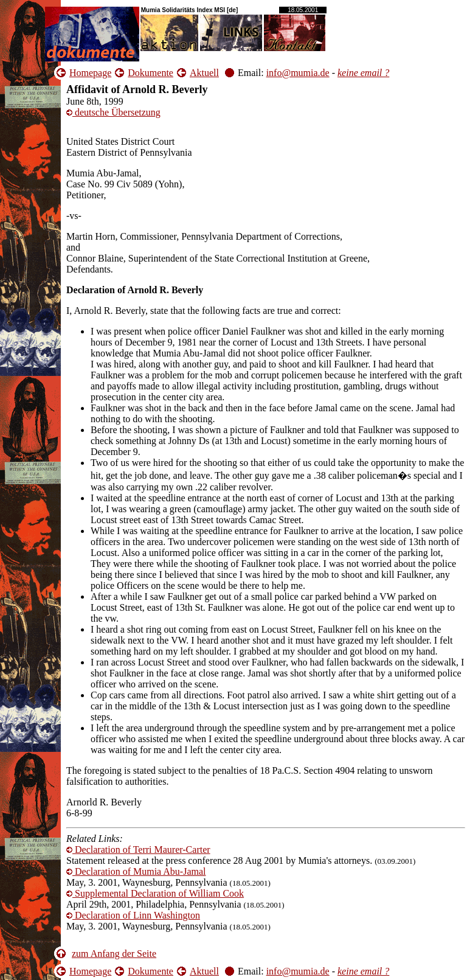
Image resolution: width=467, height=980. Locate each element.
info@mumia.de (298, 73)
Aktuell (204, 73)
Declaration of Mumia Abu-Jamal (136, 871)
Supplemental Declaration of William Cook (155, 893)
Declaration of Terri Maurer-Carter (138, 850)
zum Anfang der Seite (114, 954)
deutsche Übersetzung (113, 112)
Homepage (90, 73)
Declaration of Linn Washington (133, 915)
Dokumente (150, 73)
